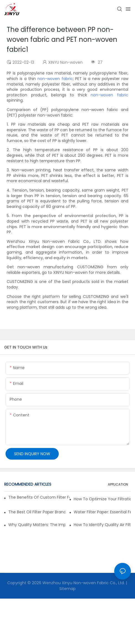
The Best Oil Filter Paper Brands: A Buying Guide (37, 512)
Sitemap (67, 589)
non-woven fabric (55, 79)
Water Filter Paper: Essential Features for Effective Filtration (102, 512)
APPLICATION (118, 484)
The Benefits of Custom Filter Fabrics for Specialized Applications (39, 497)
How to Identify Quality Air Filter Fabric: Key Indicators (102, 525)
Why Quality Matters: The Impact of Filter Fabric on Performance (37, 525)
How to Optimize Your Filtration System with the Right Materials (102, 499)
